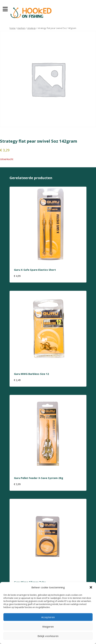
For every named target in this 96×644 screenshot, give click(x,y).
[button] (91, 587)
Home (13, 28)
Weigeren (48, 627)
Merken (21, 28)
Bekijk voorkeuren (48, 636)
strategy (32, 28)
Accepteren (48, 617)
